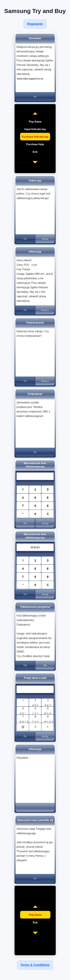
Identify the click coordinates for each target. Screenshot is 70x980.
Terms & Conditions (35, 965)
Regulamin (35, 24)
